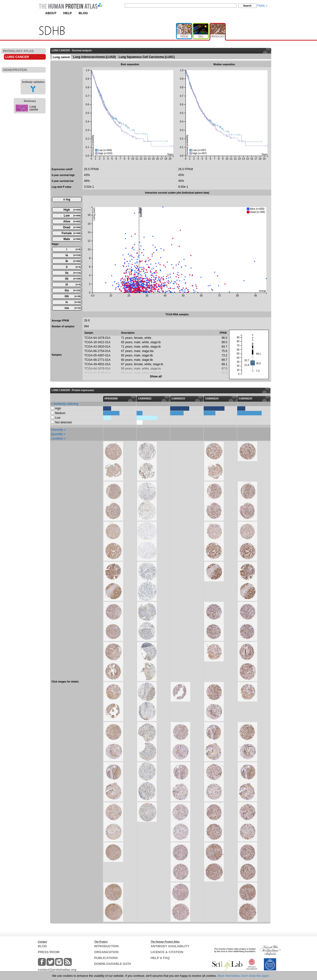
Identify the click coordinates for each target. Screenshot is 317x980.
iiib (73, 296)
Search (247, 6)
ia (73, 255)
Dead (72, 227)
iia (73, 273)
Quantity (57, 434)
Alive (72, 221)
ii (73, 267)
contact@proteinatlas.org (57, 970)
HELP (68, 13)
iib (73, 279)
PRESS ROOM (49, 952)
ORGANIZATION (106, 952)
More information (229, 976)
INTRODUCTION (106, 946)
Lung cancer (34, 108)
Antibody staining (66, 404)
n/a (73, 308)
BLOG (83, 13)
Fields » (262, 6)
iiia (73, 290)
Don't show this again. (255, 976)
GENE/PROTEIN (15, 70)
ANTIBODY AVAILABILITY (170, 946)
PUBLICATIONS (106, 958)
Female (71, 233)
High (72, 210)
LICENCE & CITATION (167, 952)
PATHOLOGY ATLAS (18, 51)
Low (72, 216)
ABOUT (51, 13)
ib (73, 261)
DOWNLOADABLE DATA (113, 964)
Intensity (57, 430)
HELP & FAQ (160, 958)
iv (73, 302)
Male (72, 239)
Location (57, 439)
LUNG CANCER (17, 57)
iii (73, 285)
